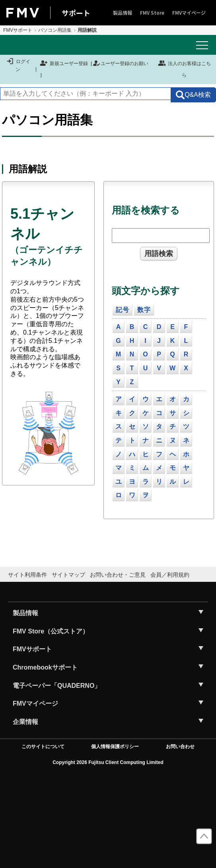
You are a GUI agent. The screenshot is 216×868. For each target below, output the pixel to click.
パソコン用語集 (55, 30)
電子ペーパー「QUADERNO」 (57, 686)
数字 (144, 310)
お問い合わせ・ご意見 (118, 575)
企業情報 (25, 722)
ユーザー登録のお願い (121, 64)
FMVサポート (18, 30)
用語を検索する (146, 210)
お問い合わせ (180, 747)
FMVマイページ (189, 13)
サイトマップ (68, 575)
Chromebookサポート (45, 667)
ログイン (18, 65)
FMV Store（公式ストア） (51, 631)
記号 (123, 310)
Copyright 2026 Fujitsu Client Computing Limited (108, 762)
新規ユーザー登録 (64, 64)
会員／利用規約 (170, 575)
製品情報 (123, 13)
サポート (76, 13)
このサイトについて (43, 747)
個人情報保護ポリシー (115, 747)
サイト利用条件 (27, 575)
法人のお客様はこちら (184, 68)
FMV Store (152, 13)
